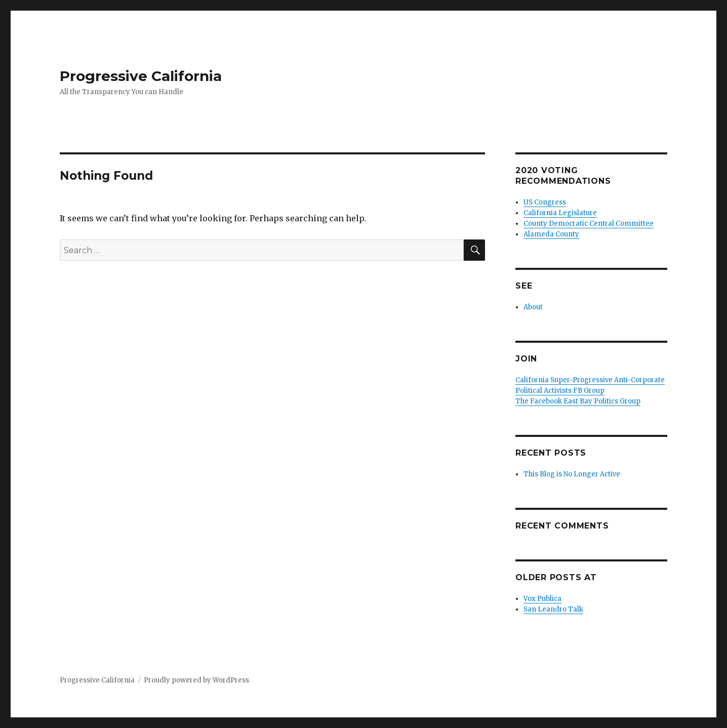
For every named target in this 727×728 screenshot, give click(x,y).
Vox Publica (542, 599)
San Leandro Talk (553, 609)
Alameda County (551, 234)
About (533, 307)
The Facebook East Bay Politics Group (578, 401)
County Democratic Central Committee (589, 224)
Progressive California (141, 76)
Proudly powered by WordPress (196, 680)
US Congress (545, 202)
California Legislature (560, 213)
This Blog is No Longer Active (572, 474)
